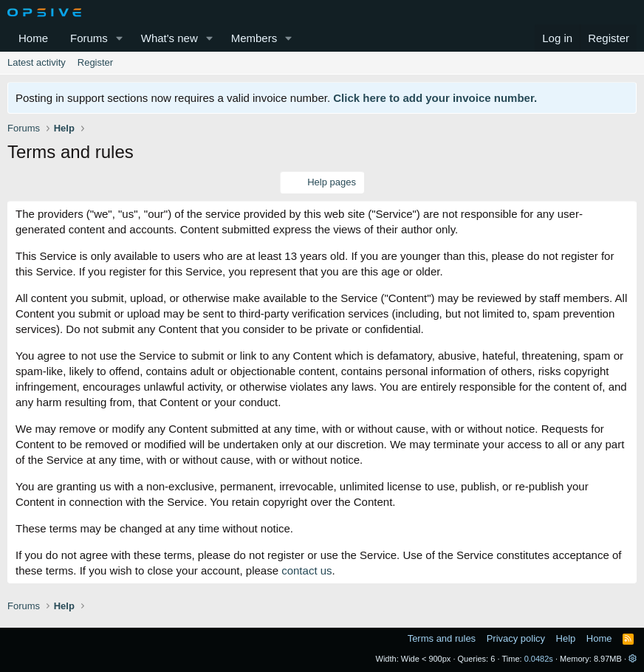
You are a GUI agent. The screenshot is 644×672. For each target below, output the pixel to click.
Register (95, 62)
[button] (120, 38)
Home (33, 38)
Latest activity (37, 62)
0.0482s (539, 659)
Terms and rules (442, 638)
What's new (169, 38)
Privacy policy (516, 638)
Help (566, 638)
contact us (306, 570)
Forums (89, 38)
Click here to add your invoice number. (435, 98)
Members (254, 38)
